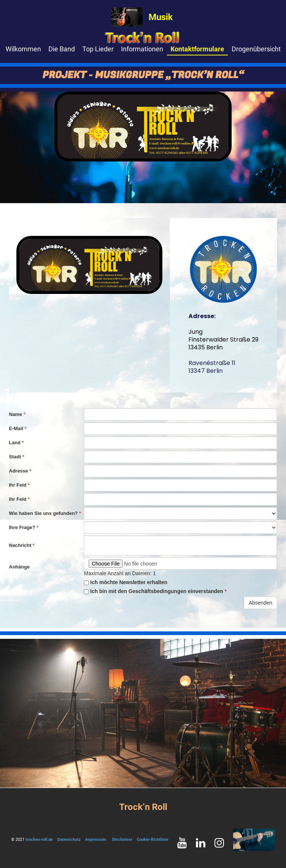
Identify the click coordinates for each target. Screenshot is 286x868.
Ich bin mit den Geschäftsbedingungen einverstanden (155, 591)
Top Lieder (98, 49)
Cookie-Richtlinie (152, 840)
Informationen (142, 49)
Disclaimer (122, 840)
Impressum (96, 840)
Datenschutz (69, 840)
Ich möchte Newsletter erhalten (125, 582)
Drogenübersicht (256, 49)
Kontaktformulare (197, 49)
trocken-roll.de (39, 840)
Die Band (62, 49)
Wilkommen (23, 49)
